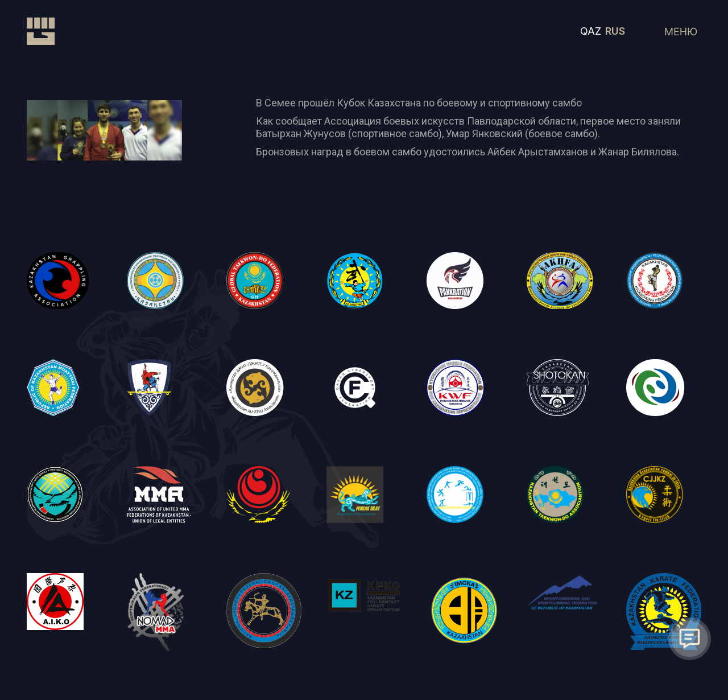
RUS (615, 31)
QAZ (591, 31)
